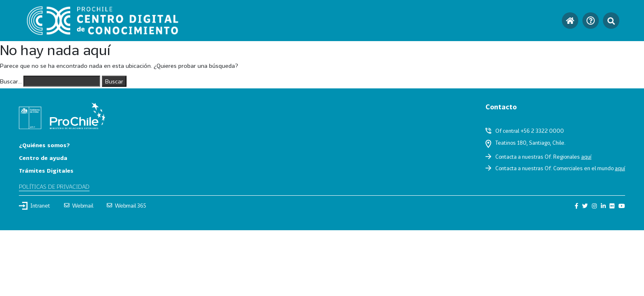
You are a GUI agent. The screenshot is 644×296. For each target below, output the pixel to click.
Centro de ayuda (43, 158)
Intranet (34, 206)
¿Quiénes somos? (44, 145)
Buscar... (11, 81)
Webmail (79, 206)
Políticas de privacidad (54, 186)
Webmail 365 (126, 206)
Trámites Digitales (46, 170)
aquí (586, 157)
